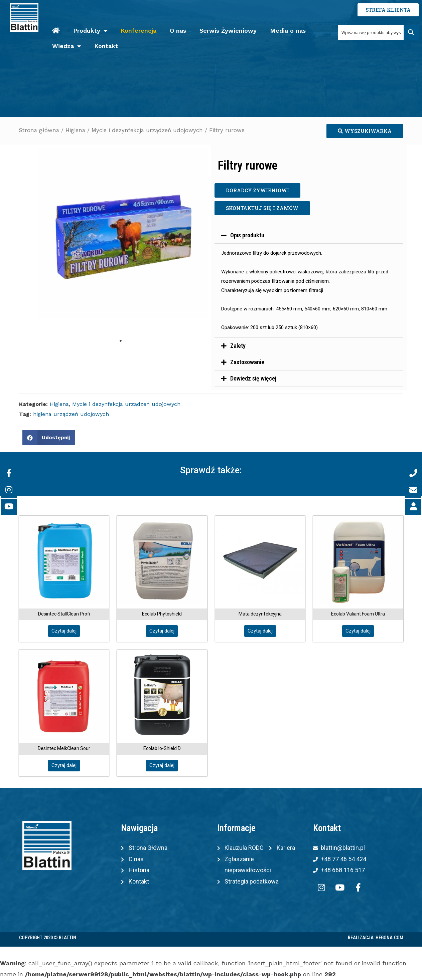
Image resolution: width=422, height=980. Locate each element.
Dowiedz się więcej (253, 378)
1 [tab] (121, 341)
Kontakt (106, 46)
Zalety (238, 346)
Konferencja (138, 31)
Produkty (90, 31)
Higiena (75, 130)
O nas (178, 31)
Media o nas (288, 31)
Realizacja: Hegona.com (376, 938)
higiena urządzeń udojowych (71, 414)
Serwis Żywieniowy (228, 31)
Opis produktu (247, 235)
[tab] (309, 235)
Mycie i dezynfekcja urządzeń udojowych (147, 130)
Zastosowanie (247, 362)
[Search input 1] (371, 32)
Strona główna (39, 130)
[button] (365, 131)
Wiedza (66, 46)
